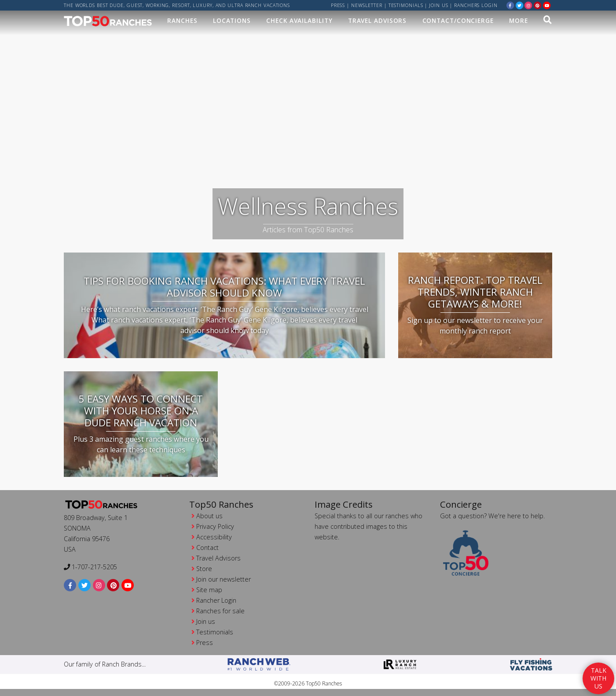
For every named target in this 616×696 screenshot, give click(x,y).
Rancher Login (216, 600)
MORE (519, 20)
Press (338, 5)
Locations (232, 20)
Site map (209, 590)
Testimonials (406, 5)
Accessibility (214, 537)
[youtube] (547, 5)
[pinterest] (538, 5)
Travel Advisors (378, 20)
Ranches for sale (220, 611)
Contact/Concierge (458, 20)
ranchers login (476, 5)
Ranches (182, 20)
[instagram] (528, 5)
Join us (438, 5)
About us (209, 516)
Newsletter (367, 5)
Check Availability (299, 20)
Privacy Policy (215, 526)
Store (204, 569)
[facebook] (510, 5)
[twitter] (520, 5)
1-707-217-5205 (90, 567)
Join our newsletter (224, 579)
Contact (207, 548)
